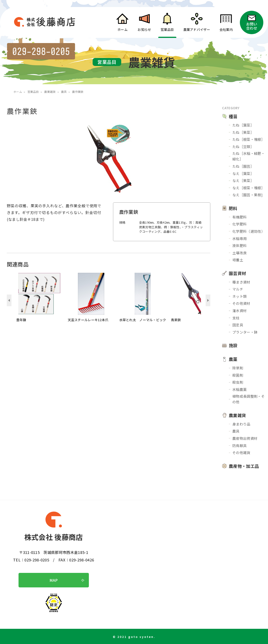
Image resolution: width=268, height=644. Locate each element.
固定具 (238, 325)
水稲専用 (240, 238)
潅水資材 (240, 311)
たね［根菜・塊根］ (249, 139)
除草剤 (238, 368)
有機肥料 (240, 217)
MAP (54, 580)
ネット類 (240, 296)
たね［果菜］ (243, 132)
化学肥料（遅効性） (249, 231)
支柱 (236, 318)
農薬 (233, 359)
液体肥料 (240, 246)
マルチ (238, 289)
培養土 (238, 260)
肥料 (233, 208)
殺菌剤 (238, 375)
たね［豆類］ (243, 147)
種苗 (233, 116)
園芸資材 (237, 273)
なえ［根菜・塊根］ (249, 188)
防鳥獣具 (240, 446)
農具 (236, 431)
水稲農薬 (240, 389)
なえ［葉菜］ (243, 173)
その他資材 (241, 303)
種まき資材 (241, 282)
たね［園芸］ (243, 166)
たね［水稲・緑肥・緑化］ (249, 156)
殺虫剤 (238, 382)
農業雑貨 (237, 415)
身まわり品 (241, 424)
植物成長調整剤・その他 (249, 399)
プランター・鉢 (245, 332)
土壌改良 (240, 253)
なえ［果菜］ (243, 180)
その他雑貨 (241, 453)
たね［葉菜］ (243, 125)
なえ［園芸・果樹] (247, 195)
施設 (233, 345)
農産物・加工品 (244, 466)
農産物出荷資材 (245, 438)
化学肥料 (240, 224)
